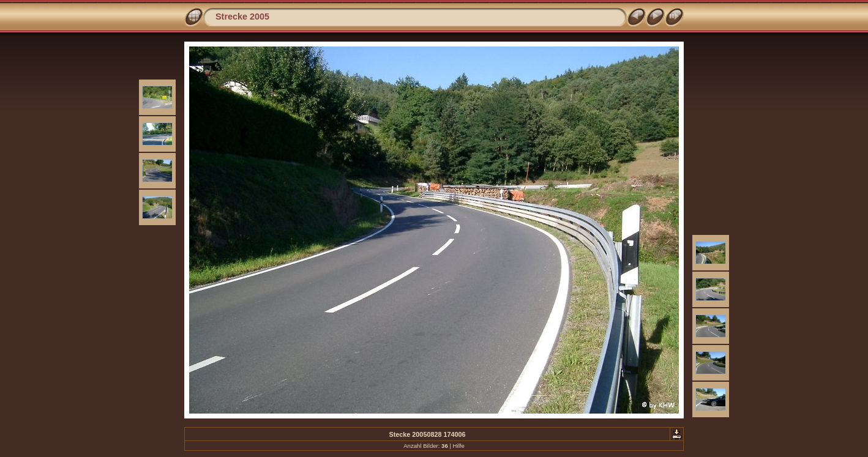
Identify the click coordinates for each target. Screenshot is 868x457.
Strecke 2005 (242, 17)
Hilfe (459, 446)
